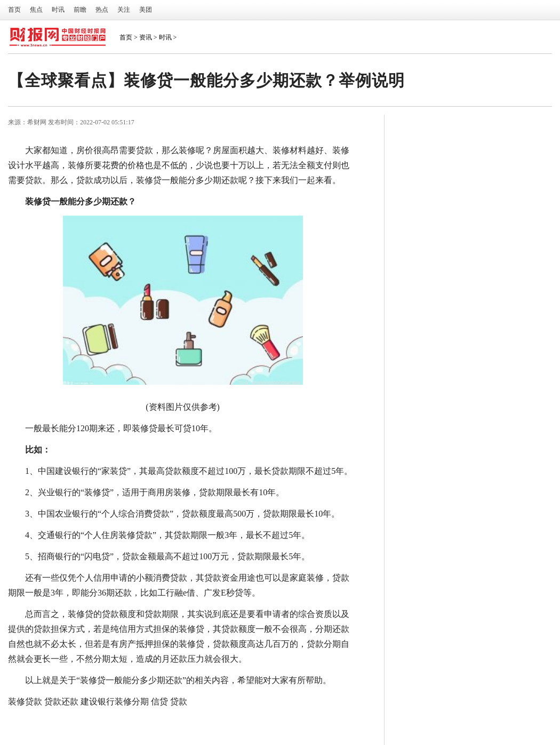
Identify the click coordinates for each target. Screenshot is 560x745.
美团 (146, 10)
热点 (102, 10)
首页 (14, 10)
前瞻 (80, 10)
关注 (124, 10)
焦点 (36, 10)
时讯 (58, 10)
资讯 (146, 37)
